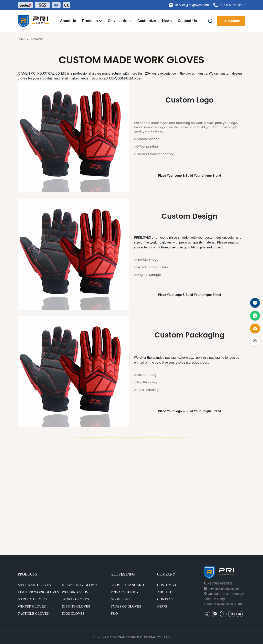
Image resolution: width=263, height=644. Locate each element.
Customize (147, 21)
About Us (68, 21)
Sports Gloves (75, 599)
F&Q (114, 614)
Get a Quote (231, 21)
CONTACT (165, 599)
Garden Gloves (32, 599)
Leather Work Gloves (38, 592)
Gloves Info (120, 21)
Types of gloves (126, 606)
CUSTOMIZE (167, 585)
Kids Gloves (73, 614)
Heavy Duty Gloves (80, 585)
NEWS (162, 606)
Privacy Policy (125, 592)
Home (21, 39)
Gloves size (122, 599)
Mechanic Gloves (34, 585)
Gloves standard (127, 585)
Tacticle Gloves (33, 614)
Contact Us (187, 21)
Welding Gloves (77, 592)
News (167, 21)
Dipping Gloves (76, 606)
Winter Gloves (32, 606)
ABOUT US (166, 592)
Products (92, 21)
